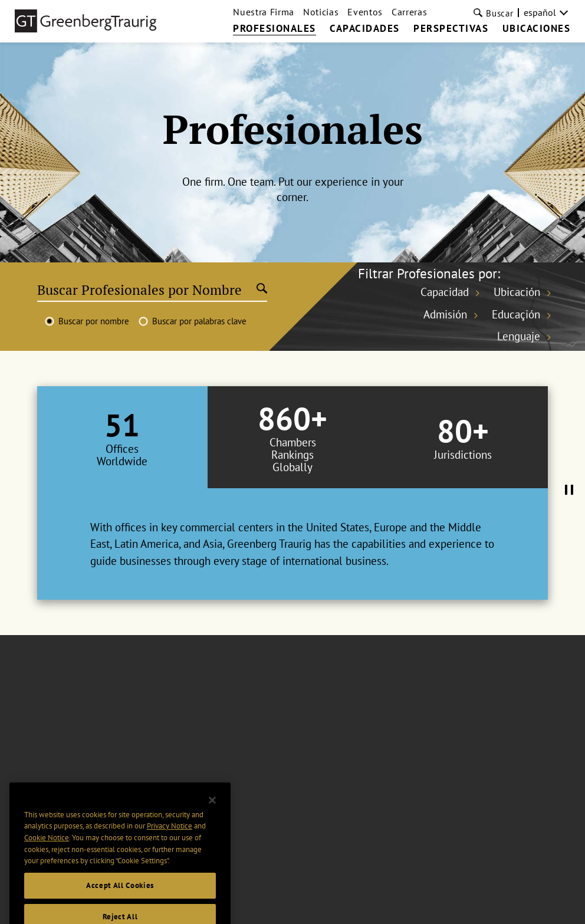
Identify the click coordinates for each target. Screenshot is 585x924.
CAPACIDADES (365, 29)
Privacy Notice (170, 842)
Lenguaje (519, 336)
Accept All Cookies (120, 902)
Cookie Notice (47, 854)
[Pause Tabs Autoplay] (569, 491)
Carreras (409, 12)
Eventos (365, 12)
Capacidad (445, 292)
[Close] (212, 817)
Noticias (321, 12)
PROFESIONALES (275, 29)
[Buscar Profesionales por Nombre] (147, 290)
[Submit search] (262, 290)
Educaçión (516, 314)
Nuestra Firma (264, 12)
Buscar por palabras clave (199, 321)
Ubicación (517, 292)
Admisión (445, 314)
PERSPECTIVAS (451, 29)
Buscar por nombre (94, 321)
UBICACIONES (537, 29)
